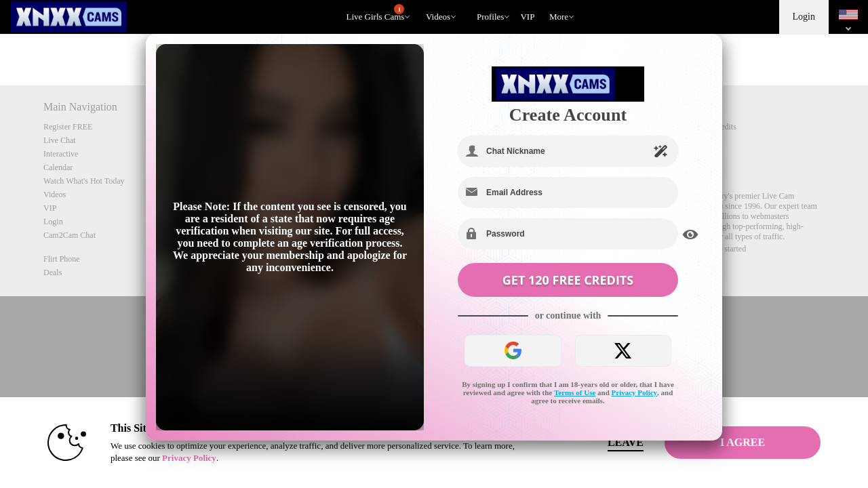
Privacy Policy (635, 392)
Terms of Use (575, 392)
